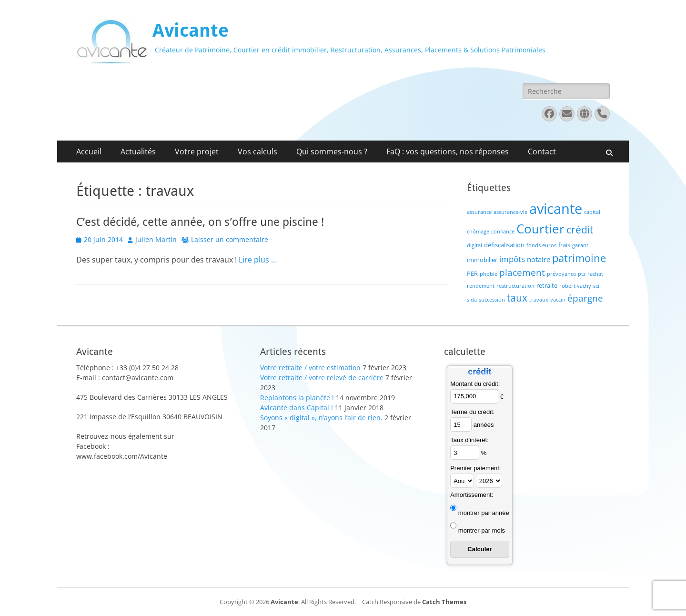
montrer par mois (482, 530)
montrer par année (484, 513)
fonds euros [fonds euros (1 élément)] (541, 245)
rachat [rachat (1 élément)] (595, 274)
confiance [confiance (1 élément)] (503, 232)
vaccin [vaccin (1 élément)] (558, 300)
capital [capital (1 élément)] (592, 212)
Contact (542, 151)
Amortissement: (472, 495)
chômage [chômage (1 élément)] (478, 232)
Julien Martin (156, 239)
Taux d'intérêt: (469, 440)
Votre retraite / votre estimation (310, 368)
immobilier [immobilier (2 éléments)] (482, 260)
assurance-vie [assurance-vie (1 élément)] (510, 212)
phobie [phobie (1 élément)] (489, 274)
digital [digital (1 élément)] (474, 245)
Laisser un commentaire (230, 239)
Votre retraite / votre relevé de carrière (322, 378)
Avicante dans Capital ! (297, 408)
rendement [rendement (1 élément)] (481, 286)
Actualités (138, 151)
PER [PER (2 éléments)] (472, 273)
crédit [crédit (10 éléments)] (580, 229)
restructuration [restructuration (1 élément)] (515, 286)
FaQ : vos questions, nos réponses (448, 151)
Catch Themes (444, 602)
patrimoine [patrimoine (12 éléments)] (579, 258)
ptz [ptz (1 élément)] (582, 274)
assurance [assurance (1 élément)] (479, 212)
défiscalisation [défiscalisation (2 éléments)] (504, 245)
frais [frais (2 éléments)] (564, 245)
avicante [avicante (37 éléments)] (556, 209)
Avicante (191, 30)
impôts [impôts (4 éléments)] (512, 259)
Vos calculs (257, 151)
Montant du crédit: (475, 384)
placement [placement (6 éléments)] (522, 272)
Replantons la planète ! (297, 398)
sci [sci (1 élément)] (596, 286)
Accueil (89, 151)
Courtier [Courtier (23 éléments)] (540, 229)
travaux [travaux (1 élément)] (539, 300)
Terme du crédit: (472, 412)
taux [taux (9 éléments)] (517, 298)
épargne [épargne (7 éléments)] (585, 298)
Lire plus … (258, 260)
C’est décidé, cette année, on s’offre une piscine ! (200, 222)
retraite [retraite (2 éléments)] (547, 285)
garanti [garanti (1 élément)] (581, 245)
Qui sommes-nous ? (332, 151)
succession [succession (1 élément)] (492, 300)
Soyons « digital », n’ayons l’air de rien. (321, 418)
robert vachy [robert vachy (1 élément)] (575, 286)
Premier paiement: (475, 468)
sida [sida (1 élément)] (472, 300)
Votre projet (197, 151)
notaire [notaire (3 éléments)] (539, 259)
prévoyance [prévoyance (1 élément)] (561, 274)
